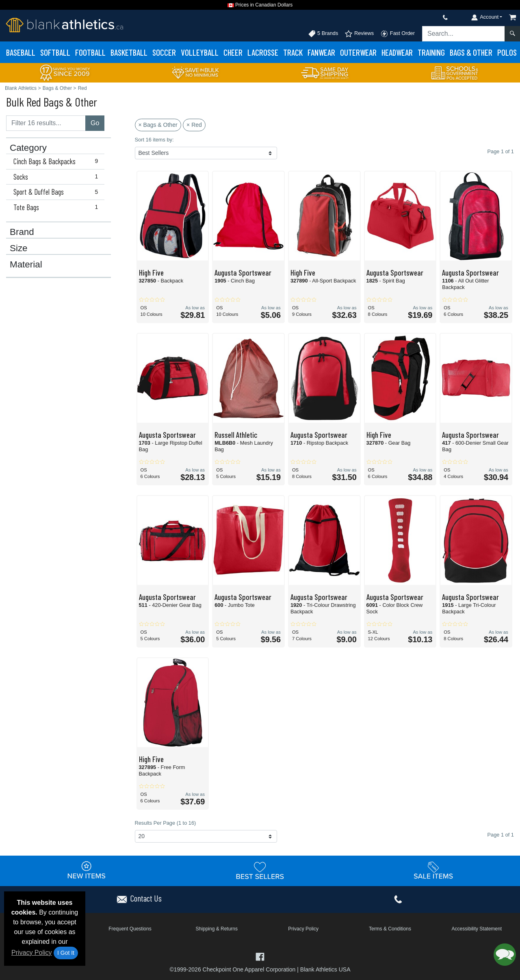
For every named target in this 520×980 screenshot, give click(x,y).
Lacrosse (263, 52)
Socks (57, 177)
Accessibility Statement (477, 929)
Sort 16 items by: (154, 140)
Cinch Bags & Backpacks (57, 161)
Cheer (233, 52)
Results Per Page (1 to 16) (166, 823)
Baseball (21, 52)
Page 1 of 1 (501, 835)
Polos (507, 52)
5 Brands (323, 34)
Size (19, 248)
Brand (22, 232)
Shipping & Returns (217, 929)
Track (293, 52)
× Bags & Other (158, 125)
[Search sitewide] (464, 34)
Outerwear (358, 52)
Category (28, 148)
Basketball (129, 52)
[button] (505, 955)
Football (90, 52)
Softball (55, 52)
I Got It (66, 953)
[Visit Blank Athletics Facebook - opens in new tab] (260, 956)
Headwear (397, 52)
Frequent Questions (130, 929)
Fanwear (321, 52)
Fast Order (398, 34)
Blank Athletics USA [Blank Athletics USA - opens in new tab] (325, 969)
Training (431, 52)
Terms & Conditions (390, 929)
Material (26, 265)
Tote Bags (57, 207)
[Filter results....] (46, 123)
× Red (194, 125)
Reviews (359, 34)
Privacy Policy (32, 953)
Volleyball (200, 52)
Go (95, 123)
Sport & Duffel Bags (57, 192)
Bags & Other (471, 52)
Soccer (164, 52)
